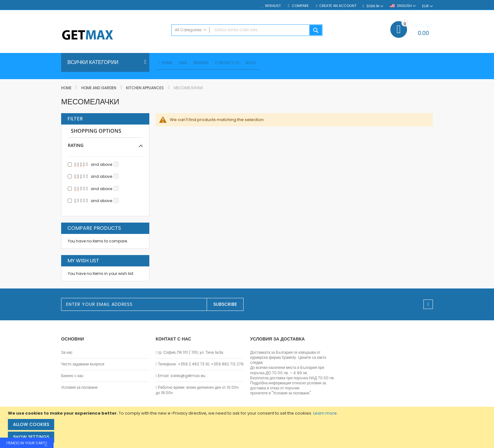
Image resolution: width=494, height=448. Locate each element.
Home (67, 89)
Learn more (325, 413)
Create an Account (338, 6)
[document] (248, 427)
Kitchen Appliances (145, 89)
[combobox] (247, 30)
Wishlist (273, 6)
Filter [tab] (75, 120)
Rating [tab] (76, 146)
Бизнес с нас (72, 376)
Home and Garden (99, 89)
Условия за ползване (79, 387)
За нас (67, 352)
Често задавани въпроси (83, 364)
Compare (300, 6)
